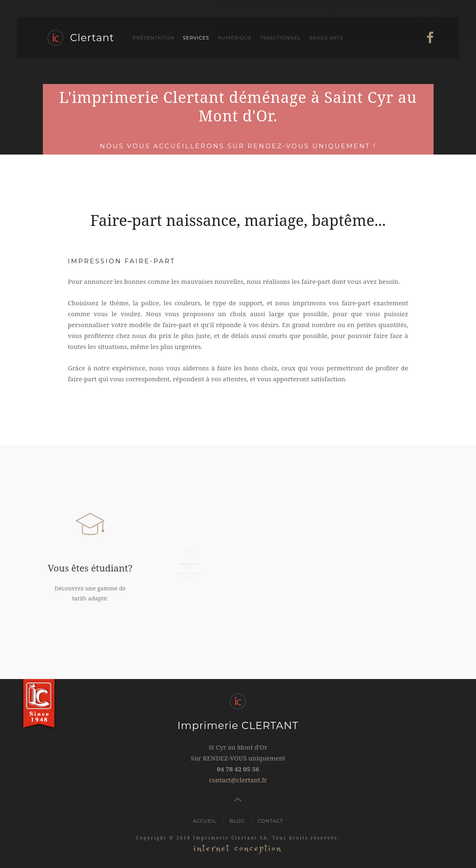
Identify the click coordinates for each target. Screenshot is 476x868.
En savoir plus (209, 26)
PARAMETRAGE (384, 16)
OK (427, 16)
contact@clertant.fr (238, 780)
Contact (270, 821)
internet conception (238, 848)
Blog (237, 821)
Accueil (205, 821)
